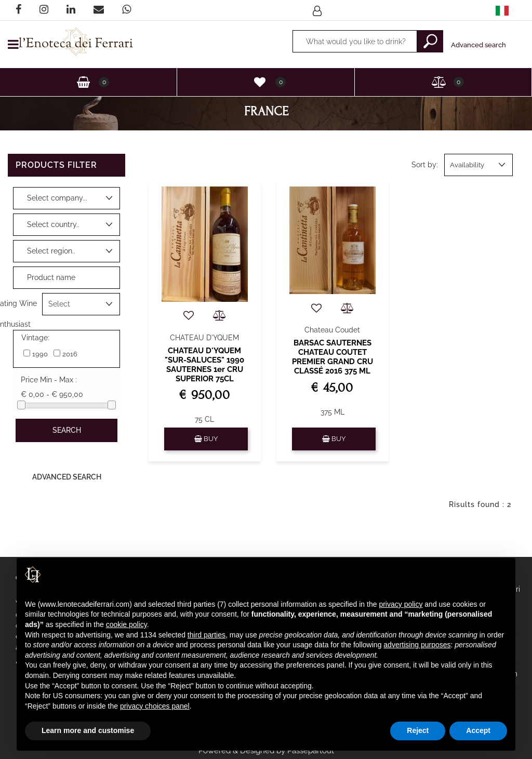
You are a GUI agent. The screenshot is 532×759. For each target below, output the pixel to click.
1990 (40, 354)
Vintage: (35, 338)
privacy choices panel (155, 706)
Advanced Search (67, 477)
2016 (70, 354)
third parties (207, 635)
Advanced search (478, 45)
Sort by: (425, 165)
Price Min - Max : (49, 380)
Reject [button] (418, 730)
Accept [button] (478, 730)
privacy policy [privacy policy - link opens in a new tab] (401, 604)
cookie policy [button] (127, 624)
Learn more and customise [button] (88, 730)
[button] (318, 10)
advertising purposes (417, 645)
